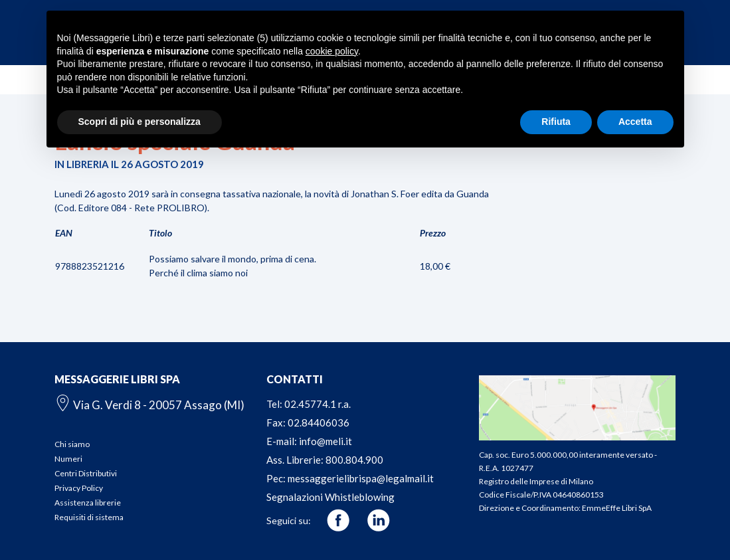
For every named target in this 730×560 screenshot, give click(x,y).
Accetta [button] (635, 122)
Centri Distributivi (86, 473)
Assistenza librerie (88, 503)
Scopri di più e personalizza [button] (139, 122)
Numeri (68, 459)
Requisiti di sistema (89, 517)
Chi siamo (72, 444)
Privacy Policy (79, 488)
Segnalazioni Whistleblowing (330, 497)
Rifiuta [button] (556, 122)
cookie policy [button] (332, 51)
